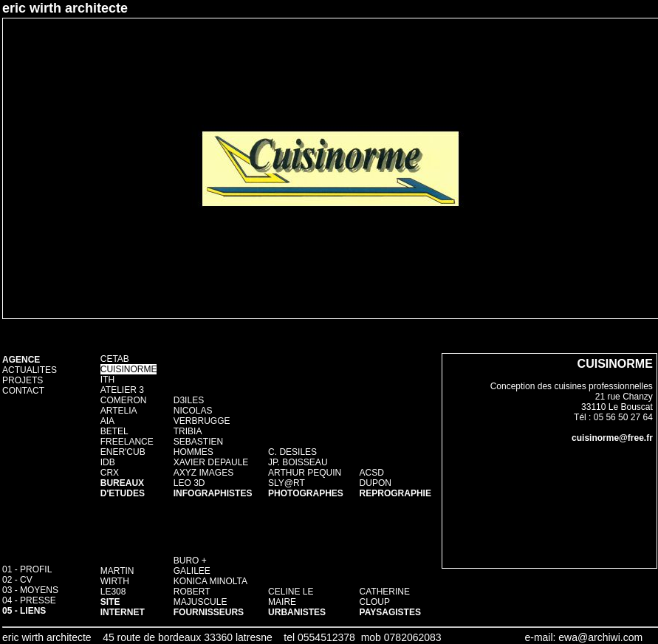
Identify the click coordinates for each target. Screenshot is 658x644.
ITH (107, 380)
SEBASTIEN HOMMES (198, 447)
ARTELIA (119, 411)
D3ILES (189, 400)
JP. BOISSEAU (298, 462)
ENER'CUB (123, 452)
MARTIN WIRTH (117, 576)
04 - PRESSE (29, 600)
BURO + (190, 561)
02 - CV (17, 580)
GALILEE (192, 571)
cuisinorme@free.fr (612, 438)
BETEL (114, 431)
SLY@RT (287, 483)
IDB (108, 462)
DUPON (376, 483)
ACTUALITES (30, 370)
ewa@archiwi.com (600, 637)
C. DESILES (292, 452)
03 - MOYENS (30, 590)
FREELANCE (127, 442)
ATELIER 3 (122, 390)
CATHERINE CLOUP (385, 597)
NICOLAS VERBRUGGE (202, 416)
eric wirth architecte (65, 8)
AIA (107, 421)
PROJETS (23, 380)
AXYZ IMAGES (203, 473)
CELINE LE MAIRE (291, 597)
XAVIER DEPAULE (211, 462)
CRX (110, 473)
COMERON (124, 400)
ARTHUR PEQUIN (305, 473)
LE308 (113, 592)
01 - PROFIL (27, 569)
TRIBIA (188, 431)
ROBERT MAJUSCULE (201, 597)
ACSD (372, 473)
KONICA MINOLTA (210, 581)
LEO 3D (189, 483)
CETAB (115, 359)
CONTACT (23, 391)
